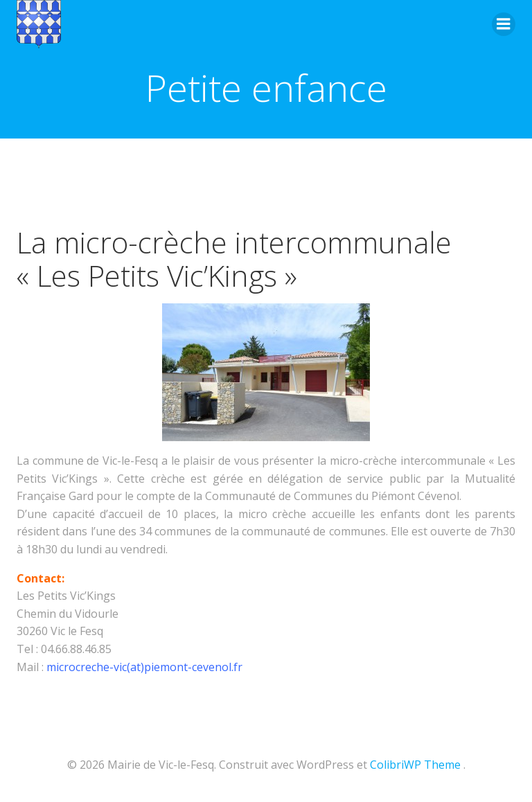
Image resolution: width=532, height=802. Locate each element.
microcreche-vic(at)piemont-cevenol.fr (144, 667)
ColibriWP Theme (415, 765)
